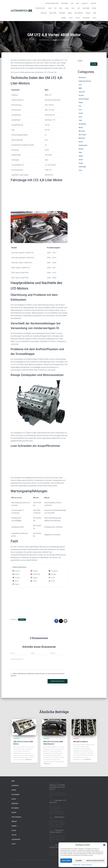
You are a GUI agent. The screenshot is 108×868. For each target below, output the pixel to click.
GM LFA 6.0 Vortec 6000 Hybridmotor (53, 743)
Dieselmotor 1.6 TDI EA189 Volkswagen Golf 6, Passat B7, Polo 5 (57, 787)
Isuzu (73, 8)
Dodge (50, 8)
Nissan (70, 13)
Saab (95, 13)
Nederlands (35, 574)
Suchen (80, 61)
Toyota (77, 18)
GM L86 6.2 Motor (80, 742)
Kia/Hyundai (86, 8)
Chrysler (93, 3)
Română (52, 574)
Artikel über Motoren (52, 3)
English (16, 584)
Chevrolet (85, 3)
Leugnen (79, 861)
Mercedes (44, 13)
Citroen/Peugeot (40, 8)
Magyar (34, 577)
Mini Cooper (53, 13)
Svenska (16, 577)
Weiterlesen (28, 760)
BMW (77, 3)
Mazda (94, 8)
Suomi (52, 577)
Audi (72, 3)
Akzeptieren (66, 861)
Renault (88, 13)
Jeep (79, 8)
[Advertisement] (39, 197)
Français (16, 571)
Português (53, 571)
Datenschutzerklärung (87, 865)
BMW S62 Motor (60, 817)
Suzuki (71, 18)
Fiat (55, 8)
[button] (104, 845)
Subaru (64, 18)
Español (34, 571)
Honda (67, 8)
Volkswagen (86, 18)
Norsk (16, 581)
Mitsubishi (62, 13)
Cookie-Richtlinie (76, 865)
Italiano (16, 574)
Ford (61, 8)
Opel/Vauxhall (79, 13)
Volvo (94, 18)
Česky (34, 581)
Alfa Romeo (65, 3)
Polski (52, 581)
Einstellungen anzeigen (95, 861)
